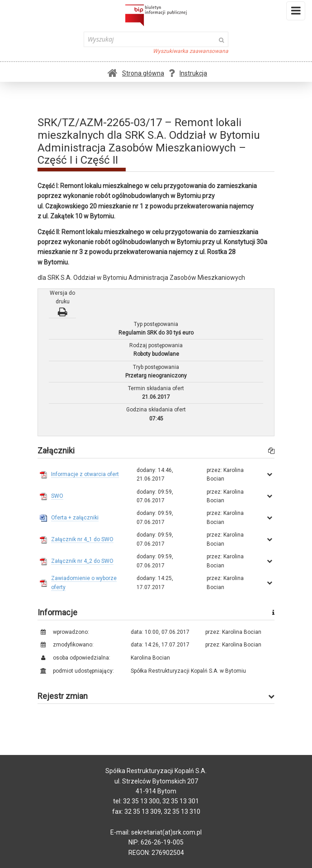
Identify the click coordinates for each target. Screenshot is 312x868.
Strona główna (136, 73)
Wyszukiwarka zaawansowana (191, 51)
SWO (57, 496)
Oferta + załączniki (75, 518)
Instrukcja (188, 73)
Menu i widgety (296, 13)
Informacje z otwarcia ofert (85, 474)
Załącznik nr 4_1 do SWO (82, 539)
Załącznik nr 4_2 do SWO (82, 561)
